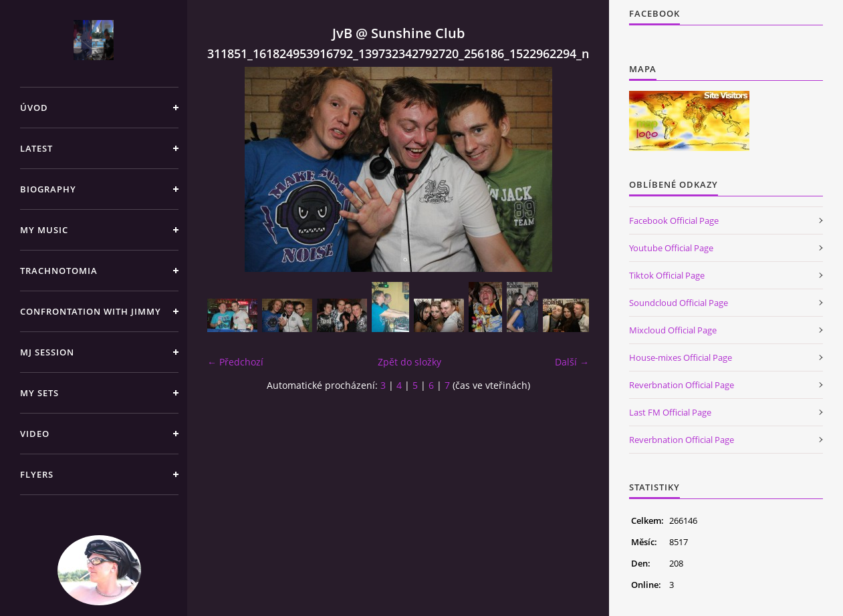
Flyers (37, 474)
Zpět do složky (409, 362)
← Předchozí (235, 362)
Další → (572, 362)
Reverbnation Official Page (682, 385)
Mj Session (47, 352)
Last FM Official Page (670, 412)
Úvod (34, 108)
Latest (36, 148)
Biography (48, 189)
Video (35, 434)
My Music (44, 230)
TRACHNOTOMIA (59, 271)
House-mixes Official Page (681, 357)
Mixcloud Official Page (673, 330)
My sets (39, 393)
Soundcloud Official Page (679, 303)
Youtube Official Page (671, 248)
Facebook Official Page (674, 220)
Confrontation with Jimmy (91, 311)
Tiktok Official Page (667, 275)
